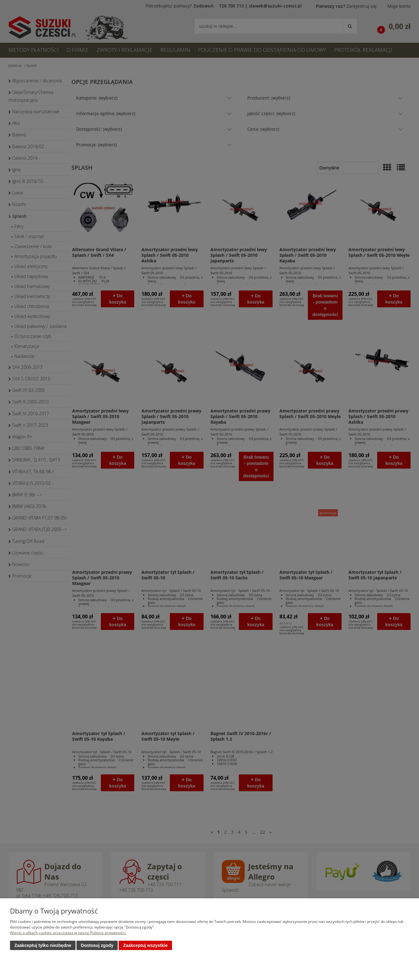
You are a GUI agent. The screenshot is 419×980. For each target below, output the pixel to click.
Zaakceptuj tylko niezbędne (43, 945)
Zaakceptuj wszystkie (145, 945)
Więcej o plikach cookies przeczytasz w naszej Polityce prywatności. (68, 933)
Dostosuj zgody (97, 945)
